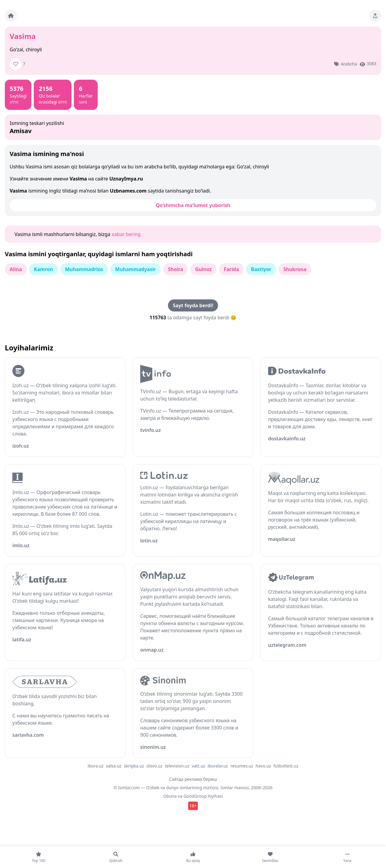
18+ (193, 806)
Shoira (176, 269)
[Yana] (347, 857)
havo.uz (263, 766)
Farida (231, 269)
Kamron (44, 269)
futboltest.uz (286, 766)
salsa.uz (114, 766)
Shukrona (295, 269)
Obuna (170, 796)
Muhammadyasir (136, 269)
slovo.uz (155, 766)
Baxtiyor (261, 269)
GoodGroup (195, 796)
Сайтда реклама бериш (193, 779)
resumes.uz (242, 766)
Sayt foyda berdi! (193, 305)
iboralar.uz (218, 766)
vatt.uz (198, 766)
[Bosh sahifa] (11, 16)
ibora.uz (95, 766)
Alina (16, 269)
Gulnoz (203, 269)
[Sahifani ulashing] (375, 16)
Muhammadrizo (84, 269)
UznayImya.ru (126, 179)
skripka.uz (134, 766)
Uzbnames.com (128, 191)
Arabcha (349, 64)
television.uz (177, 766)
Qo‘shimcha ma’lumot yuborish (193, 205)
